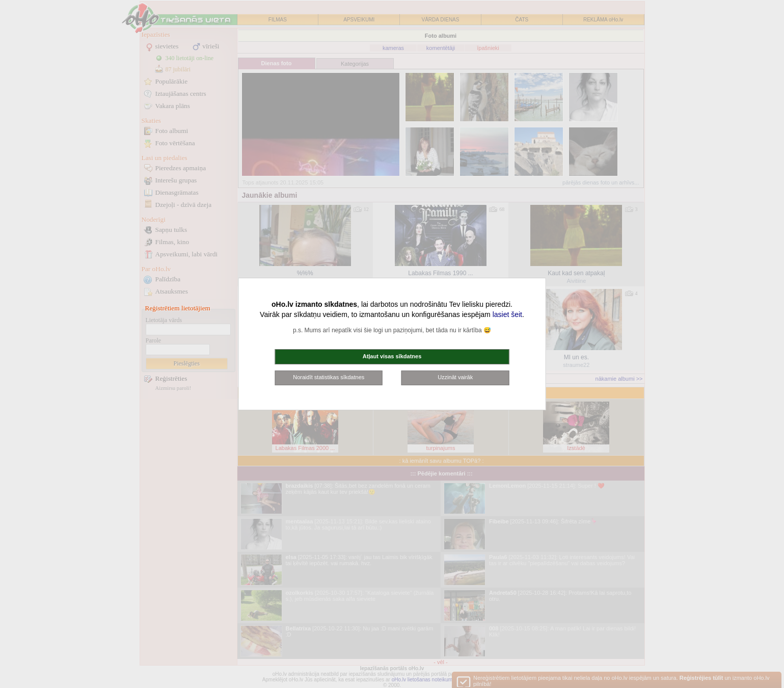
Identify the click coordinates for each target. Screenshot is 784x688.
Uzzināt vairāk (455, 377)
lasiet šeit (507, 314)
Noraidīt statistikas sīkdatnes (329, 377)
